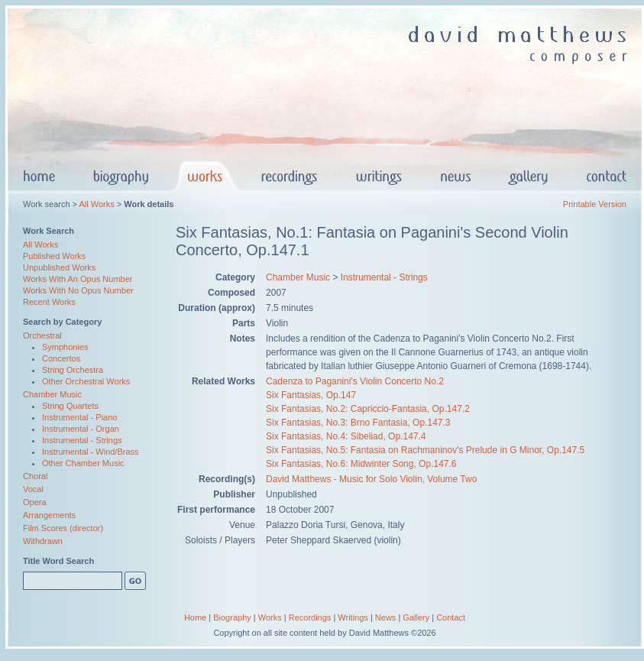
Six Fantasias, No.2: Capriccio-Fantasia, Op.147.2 (368, 409)
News (386, 617)
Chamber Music (52, 394)
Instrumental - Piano (79, 417)
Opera (35, 502)
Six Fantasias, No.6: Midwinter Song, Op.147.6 (361, 464)
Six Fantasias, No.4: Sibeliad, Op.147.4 (346, 436)
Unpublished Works (59, 267)
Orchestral (42, 335)
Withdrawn (43, 541)
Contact (451, 617)
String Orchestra (73, 370)
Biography (232, 617)
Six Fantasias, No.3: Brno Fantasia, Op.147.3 (358, 423)
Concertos (61, 358)
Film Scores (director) (63, 528)
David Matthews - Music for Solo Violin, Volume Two (371, 479)
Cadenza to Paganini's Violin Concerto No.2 (355, 381)
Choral (35, 476)
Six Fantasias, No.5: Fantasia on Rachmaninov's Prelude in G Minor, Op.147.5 (425, 450)
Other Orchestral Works (86, 381)
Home (195, 617)
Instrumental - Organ (81, 429)
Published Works (54, 256)
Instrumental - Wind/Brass (91, 452)
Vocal (33, 489)
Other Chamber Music (83, 463)
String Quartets (70, 406)
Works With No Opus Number (78, 290)
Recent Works (49, 302)
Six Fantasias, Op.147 (311, 395)
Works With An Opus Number (78, 279)
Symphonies (65, 347)
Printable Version (595, 204)
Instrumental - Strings (82, 440)
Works (270, 617)
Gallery (416, 617)
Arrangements (49, 515)
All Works (96, 204)
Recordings (310, 617)
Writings (353, 617)
